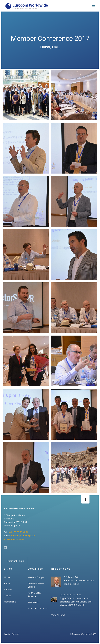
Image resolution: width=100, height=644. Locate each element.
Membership (10, 602)
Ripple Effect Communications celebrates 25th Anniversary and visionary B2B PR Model (76, 602)
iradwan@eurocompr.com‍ (23, 536)
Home (7, 577)
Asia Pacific (33, 602)
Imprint (7, 634)
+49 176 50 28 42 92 (18, 532)
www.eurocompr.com (14, 539)
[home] (27, 6)
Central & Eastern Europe (37, 585)
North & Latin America (34, 595)
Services (8, 590)
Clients (7, 596)
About (7, 583)
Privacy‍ (15, 634)
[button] (94, 6)
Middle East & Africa (38, 608)
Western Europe (36, 577)
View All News (58, 615)
